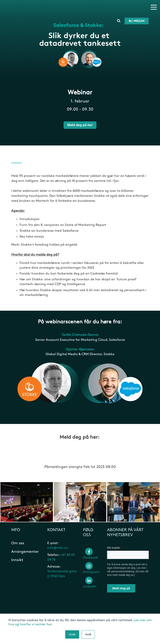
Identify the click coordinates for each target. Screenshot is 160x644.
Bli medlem (137, 7)
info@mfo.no (58, 549)
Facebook (91, 555)
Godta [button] (72, 634)
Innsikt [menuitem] (17, 561)
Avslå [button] (88, 634)
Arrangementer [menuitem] (25, 553)
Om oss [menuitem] (18, 544)
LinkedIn (90, 584)
